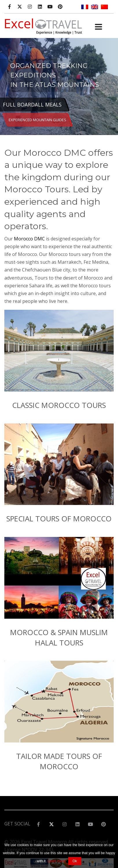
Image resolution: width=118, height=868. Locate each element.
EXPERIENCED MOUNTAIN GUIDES (37, 120)
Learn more (56, 861)
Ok (75, 861)
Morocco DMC (29, 239)
